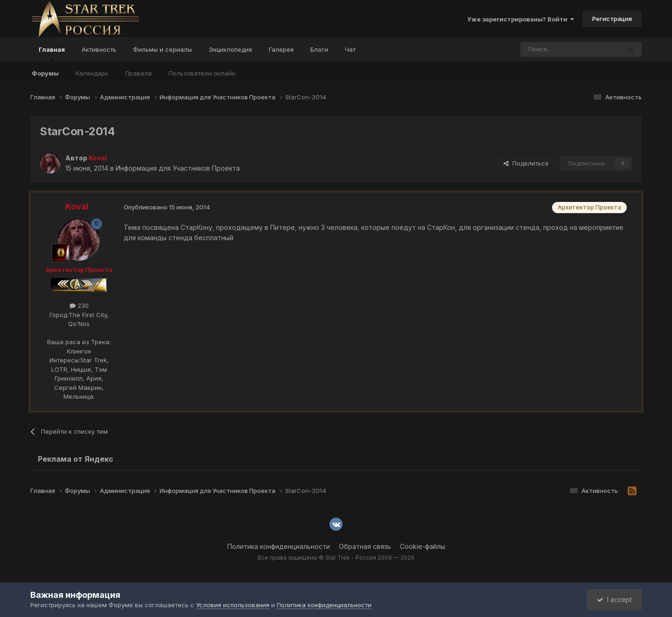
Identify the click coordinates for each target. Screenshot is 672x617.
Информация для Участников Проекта (178, 168)
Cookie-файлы (423, 546)
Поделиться (526, 163)
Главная (52, 54)
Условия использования (233, 605)
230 (79, 305)
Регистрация (612, 19)
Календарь (92, 73)
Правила (138, 73)
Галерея (281, 49)
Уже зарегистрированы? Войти (521, 19)
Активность (99, 49)
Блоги (319, 49)
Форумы (45, 73)
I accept (614, 600)
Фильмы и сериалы (162, 49)
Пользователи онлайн (202, 73)
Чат (350, 49)
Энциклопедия (230, 49)
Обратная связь (365, 546)
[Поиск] (549, 49)
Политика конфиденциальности (279, 546)
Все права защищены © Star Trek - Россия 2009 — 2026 (336, 558)
